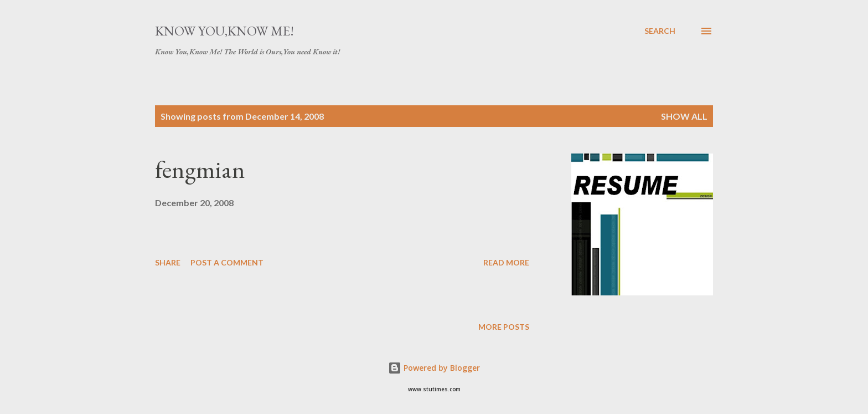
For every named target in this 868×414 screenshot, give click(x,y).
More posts (504, 327)
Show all (684, 116)
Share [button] (168, 262)
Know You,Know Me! (224, 31)
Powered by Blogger (434, 368)
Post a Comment (227, 262)
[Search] (660, 31)
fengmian (200, 169)
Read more (506, 262)
